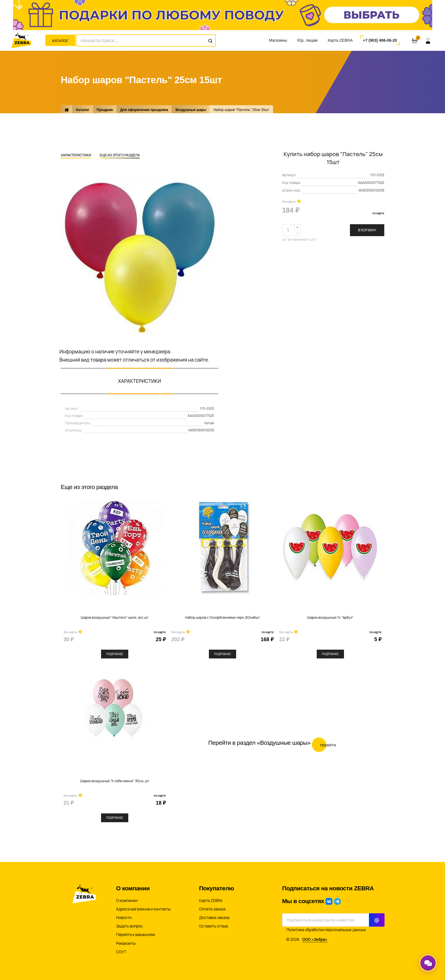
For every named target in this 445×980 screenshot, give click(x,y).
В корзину (367, 230)
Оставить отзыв (214, 926)
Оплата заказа (212, 909)
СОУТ (121, 952)
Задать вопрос (130, 926)
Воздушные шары (191, 110)
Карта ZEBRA (340, 40)
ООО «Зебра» (315, 939)
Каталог (60, 41)
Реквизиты (126, 943)
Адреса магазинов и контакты (143, 909)
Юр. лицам (307, 40)
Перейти (324, 745)
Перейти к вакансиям (136, 935)
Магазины (278, 40)
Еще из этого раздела (120, 156)
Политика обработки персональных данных (326, 930)
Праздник (105, 110)
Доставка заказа (214, 918)
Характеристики (76, 156)
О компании (127, 901)
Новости (124, 918)
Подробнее (115, 654)
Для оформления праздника (144, 110)
